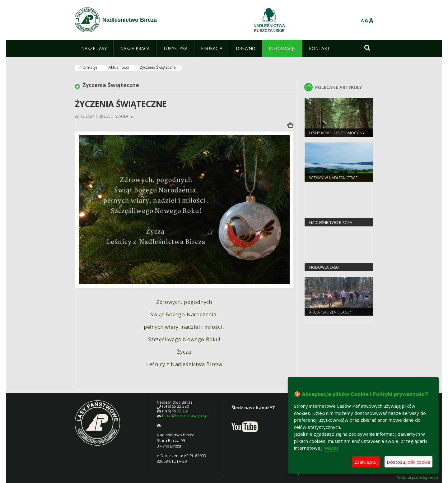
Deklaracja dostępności (417, 478)
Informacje (88, 67)
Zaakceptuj (366, 462)
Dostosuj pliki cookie (408, 462)
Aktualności (119, 67)
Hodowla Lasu (324, 267)
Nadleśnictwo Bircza (331, 223)
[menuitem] (94, 49)
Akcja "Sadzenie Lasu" (330, 312)
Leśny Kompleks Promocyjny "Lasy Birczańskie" (337, 136)
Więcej (331, 448)
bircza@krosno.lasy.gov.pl (185, 416)
